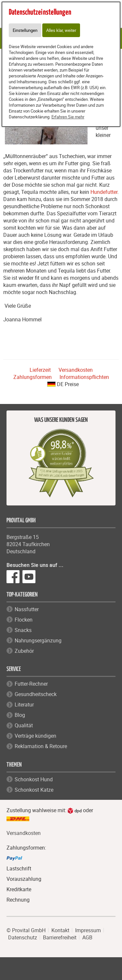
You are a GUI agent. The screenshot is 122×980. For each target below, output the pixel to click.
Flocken (24, 620)
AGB (87, 937)
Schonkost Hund (34, 779)
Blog (20, 715)
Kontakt (60, 930)
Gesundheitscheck (36, 694)
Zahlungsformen (33, 377)
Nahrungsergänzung (38, 640)
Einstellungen (25, 30)
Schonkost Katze (34, 790)
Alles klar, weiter (61, 30)
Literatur (24, 705)
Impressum (88, 930)
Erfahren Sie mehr (68, 117)
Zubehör (24, 651)
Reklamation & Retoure (41, 746)
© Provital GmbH (26, 930)
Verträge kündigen (35, 736)
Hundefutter (104, 192)
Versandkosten (76, 370)
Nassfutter (27, 609)
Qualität (24, 725)
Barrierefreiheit (60, 937)
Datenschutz (23, 937)
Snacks (23, 630)
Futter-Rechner (31, 684)
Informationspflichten (84, 377)
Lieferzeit (40, 370)
